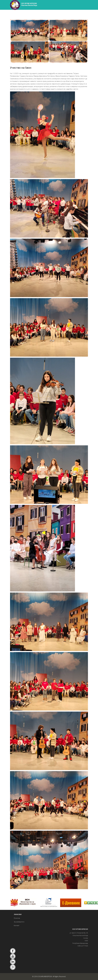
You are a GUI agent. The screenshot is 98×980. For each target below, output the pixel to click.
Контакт (17, 925)
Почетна (17, 918)
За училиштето (19, 922)
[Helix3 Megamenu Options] (87, 15)
